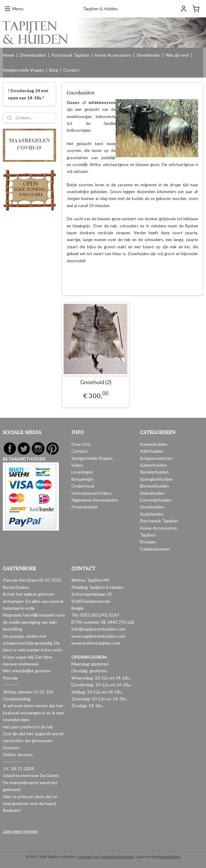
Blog (54, 70)
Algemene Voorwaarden (95, 500)
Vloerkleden (148, 55)
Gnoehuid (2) (96, 382)
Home (9, 55)
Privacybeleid (84, 507)
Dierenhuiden (33, 55)
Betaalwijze (82, 479)
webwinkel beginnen (118, 857)
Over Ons (81, 444)
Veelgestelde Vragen (23, 70)
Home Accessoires (113, 55)
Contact (71, 70)
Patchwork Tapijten (70, 55)
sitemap (85, 857)
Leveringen (82, 472)
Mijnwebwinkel (168, 857)
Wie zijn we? (177, 55)
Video (77, 465)
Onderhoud (83, 486)
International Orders (92, 493)
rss (96, 857)
